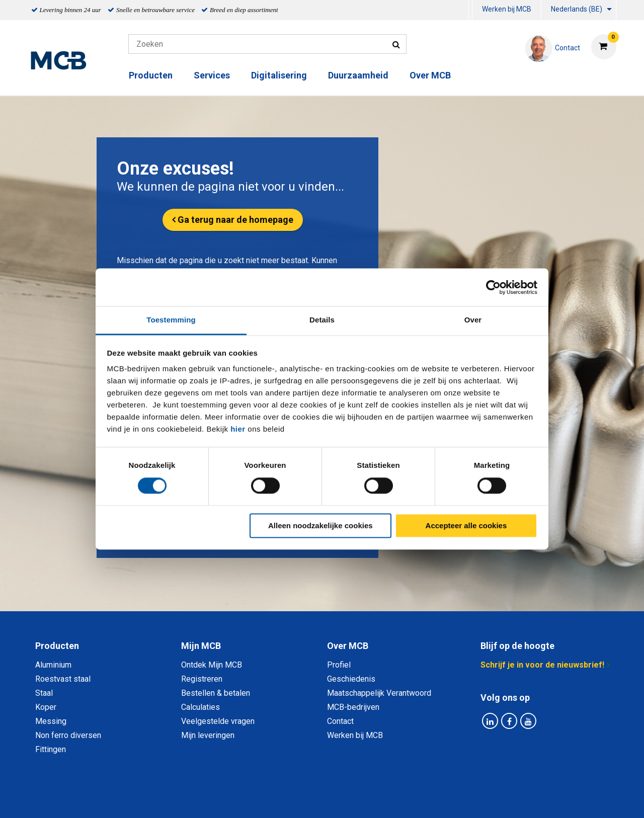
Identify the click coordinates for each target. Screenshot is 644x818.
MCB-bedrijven (353, 707)
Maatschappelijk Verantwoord (379, 693)
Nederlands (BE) (577, 9)
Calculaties (200, 707)
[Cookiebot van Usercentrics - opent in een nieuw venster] (493, 287)
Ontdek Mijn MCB (212, 665)
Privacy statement (214, 799)
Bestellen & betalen (216, 693)
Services (212, 75)
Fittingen (51, 749)
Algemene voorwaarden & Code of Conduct (335, 799)
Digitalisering (279, 75)
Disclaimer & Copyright (465, 799)
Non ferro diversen (68, 735)
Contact (340, 721)
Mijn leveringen (208, 735)
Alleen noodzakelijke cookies (320, 525)
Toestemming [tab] (171, 320)
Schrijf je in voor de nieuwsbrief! (542, 665)
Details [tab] (322, 320)
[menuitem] (470, 10)
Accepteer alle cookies (466, 525)
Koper (46, 707)
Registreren (202, 679)
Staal (44, 693)
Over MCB (430, 75)
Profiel (339, 665)
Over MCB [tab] (348, 646)
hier (238, 429)
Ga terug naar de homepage (235, 220)
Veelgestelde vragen (218, 721)
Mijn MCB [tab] (201, 646)
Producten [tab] (57, 646)
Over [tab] (473, 320)
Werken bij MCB (507, 9)
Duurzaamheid (358, 75)
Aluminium (53, 665)
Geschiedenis (351, 679)
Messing (51, 721)
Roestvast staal (63, 679)
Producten (151, 75)
